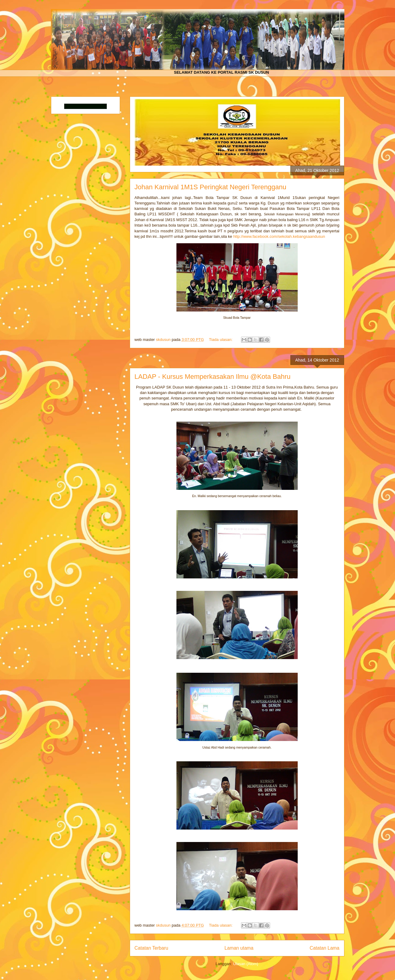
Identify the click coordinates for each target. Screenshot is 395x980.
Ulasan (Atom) (246, 964)
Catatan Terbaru (152, 948)
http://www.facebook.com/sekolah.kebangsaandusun (279, 236)
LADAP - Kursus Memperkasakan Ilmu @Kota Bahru (213, 377)
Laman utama (239, 948)
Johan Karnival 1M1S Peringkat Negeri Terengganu (211, 187)
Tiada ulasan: (221, 340)
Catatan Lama (325, 948)
